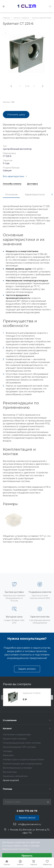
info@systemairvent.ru (30, 824)
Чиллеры (7, 751)
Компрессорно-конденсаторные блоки (23, 759)
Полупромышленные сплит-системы (22, 743)
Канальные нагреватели (15, 776)
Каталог (7, 728)
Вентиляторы (10, 772)
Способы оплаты (12, 184)
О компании (10, 720)
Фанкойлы (8, 755)
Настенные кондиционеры (17, 735)
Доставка (32, 184)
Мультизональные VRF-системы (19, 747)
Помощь (8, 789)
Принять (27, 856)
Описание (11, 195)
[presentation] (52, 194)
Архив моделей (11, 780)
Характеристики (35, 195)
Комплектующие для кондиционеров (22, 764)
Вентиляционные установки (17, 768)
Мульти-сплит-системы (15, 739)
